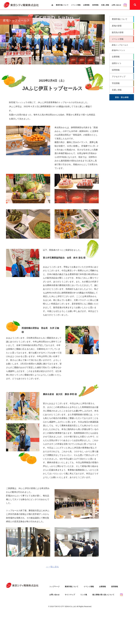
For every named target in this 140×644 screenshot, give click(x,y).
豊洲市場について (62, 5)
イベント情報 (76, 5)
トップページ (54, 587)
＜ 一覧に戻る (52, 567)
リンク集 (84, 595)
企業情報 (86, 5)
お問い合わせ (116, 5)
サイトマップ (70, 595)
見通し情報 (105, 5)
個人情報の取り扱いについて (103, 595)
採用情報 (95, 5)
